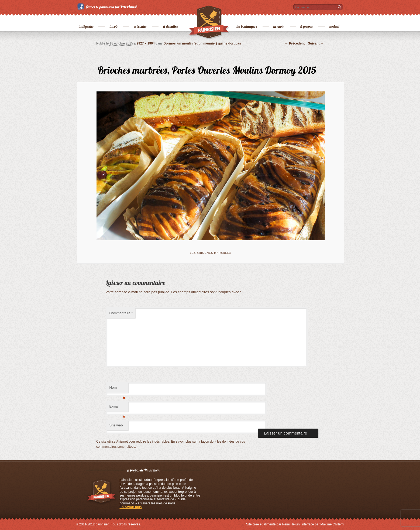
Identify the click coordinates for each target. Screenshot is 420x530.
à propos (307, 18)
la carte (279, 18)
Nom (117, 389)
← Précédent (295, 43)
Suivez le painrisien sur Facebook (108, 6)
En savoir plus (131, 507)
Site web (116, 425)
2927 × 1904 (146, 43)
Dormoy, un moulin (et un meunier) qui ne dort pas (202, 43)
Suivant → (316, 43)
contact (334, 18)
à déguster (87, 18)
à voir (114, 18)
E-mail (117, 408)
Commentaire (121, 313)
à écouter (141, 18)
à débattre (171, 18)
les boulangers (247, 18)
